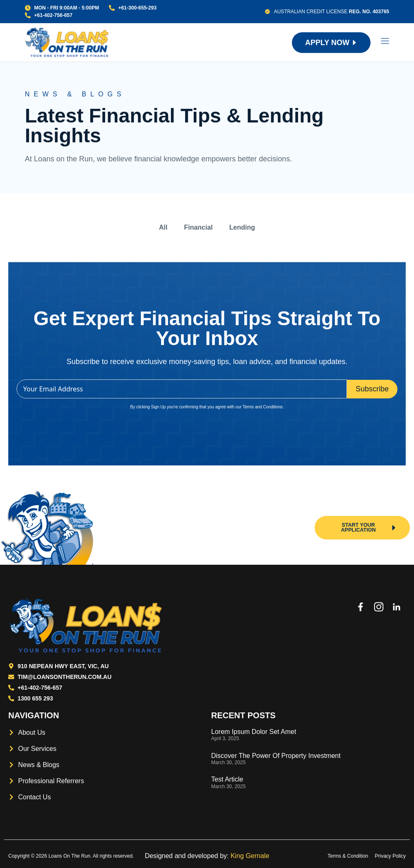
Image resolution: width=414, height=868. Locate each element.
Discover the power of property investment (276, 756)
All (163, 227)
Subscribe (372, 389)
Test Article (227, 779)
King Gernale (250, 856)
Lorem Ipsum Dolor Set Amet (254, 732)
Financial (198, 227)
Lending (242, 227)
